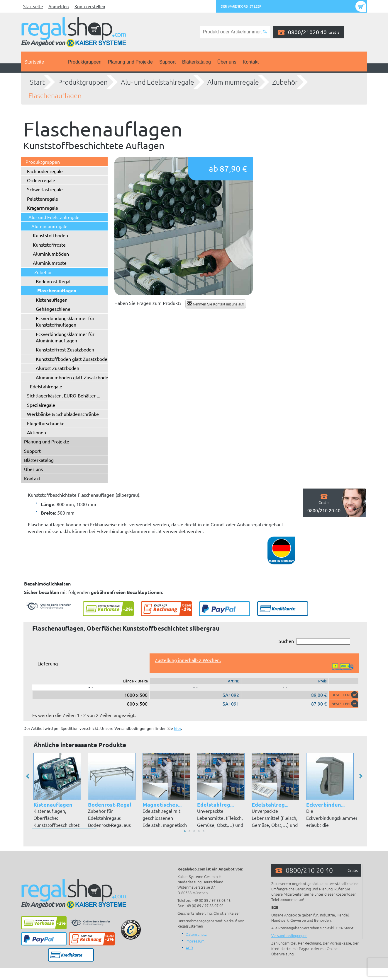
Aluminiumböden (51, 254)
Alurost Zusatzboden (57, 368)
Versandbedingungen (289, 935)
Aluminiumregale (233, 82)
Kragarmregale (43, 208)
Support (167, 62)
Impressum (195, 941)
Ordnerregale (41, 180)
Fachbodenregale (45, 171)
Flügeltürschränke (46, 423)
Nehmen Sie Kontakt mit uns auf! (216, 304)
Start (37, 82)
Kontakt (251, 62)
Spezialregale (41, 405)
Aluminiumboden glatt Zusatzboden (73, 377)
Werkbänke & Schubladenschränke (63, 414)
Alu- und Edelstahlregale (157, 82)
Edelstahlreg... (215, 804)
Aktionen (37, 432)
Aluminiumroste (50, 263)
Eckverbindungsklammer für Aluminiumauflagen (65, 337)
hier (177, 728)
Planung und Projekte (130, 62)
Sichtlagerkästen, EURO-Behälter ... (64, 395)
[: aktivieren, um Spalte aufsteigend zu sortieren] (195, 687)
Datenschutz (196, 934)
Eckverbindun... (325, 804)
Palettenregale (43, 199)
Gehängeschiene (53, 309)
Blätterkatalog (196, 62)
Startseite (33, 6)
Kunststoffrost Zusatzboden (65, 349)
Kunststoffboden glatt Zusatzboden (73, 359)
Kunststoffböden (50, 235)
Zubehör (285, 82)
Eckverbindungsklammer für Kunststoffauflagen (65, 321)
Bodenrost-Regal (53, 281)
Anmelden (59, 6)
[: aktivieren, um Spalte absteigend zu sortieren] (91, 687)
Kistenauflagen (52, 300)
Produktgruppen (85, 62)
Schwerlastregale (45, 189)
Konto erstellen (90, 6)
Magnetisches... (162, 804)
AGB (189, 948)
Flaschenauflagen (55, 95)
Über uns (227, 62)
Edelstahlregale (46, 386)
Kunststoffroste (49, 245)
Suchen (314, 641)
